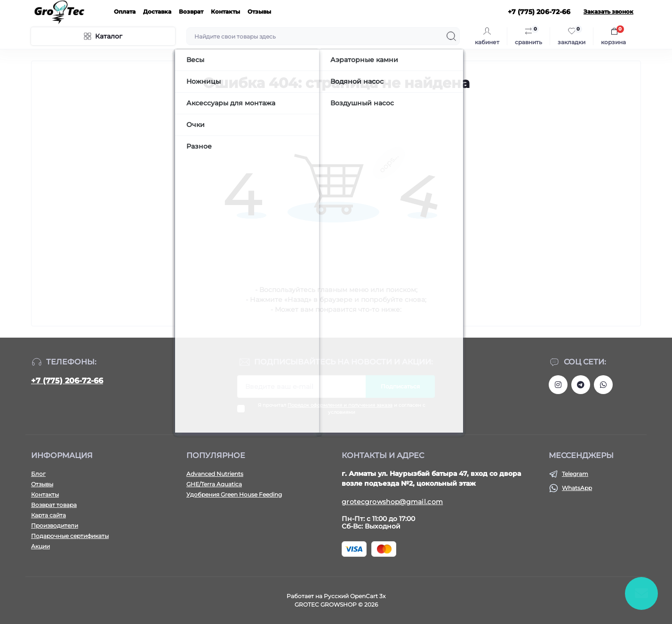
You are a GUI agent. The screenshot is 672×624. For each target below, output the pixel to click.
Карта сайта (48, 515)
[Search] (451, 36)
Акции (40, 546)
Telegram (575, 474)
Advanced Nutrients (215, 474)
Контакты (225, 12)
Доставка (157, 12)
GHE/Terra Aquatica (214, 484)
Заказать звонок (608, 12)
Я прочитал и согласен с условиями (342, 409)
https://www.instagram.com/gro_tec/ (558, 385)
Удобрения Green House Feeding (234, 494)
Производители (55, 525)
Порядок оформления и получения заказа (340, 405)
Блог (38, 474)
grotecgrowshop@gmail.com (392, 502)
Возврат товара (54, 505)
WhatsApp (577, 488)
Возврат (191, 12)
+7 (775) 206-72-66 (67, 381)
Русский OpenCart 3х (355, 596)
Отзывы (259, 12)
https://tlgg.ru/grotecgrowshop (581, 385)
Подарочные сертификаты (70, 536)
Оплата (125, 12)
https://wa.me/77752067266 (603, 385)
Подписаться (400, 386)
